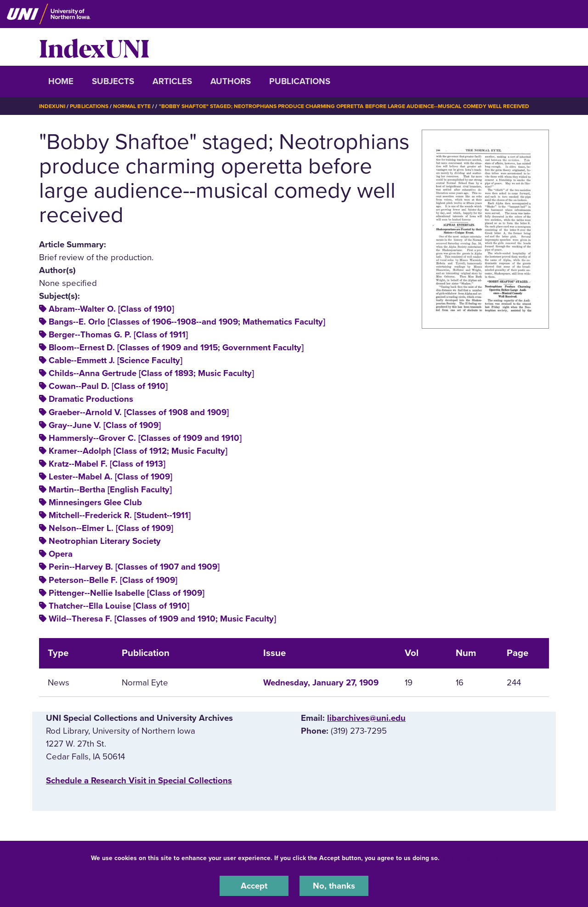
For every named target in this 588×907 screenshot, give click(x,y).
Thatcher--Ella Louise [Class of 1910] (119, 606)
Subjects (113, 81)
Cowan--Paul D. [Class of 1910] (108, 386)
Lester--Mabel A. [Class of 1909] (110, 477)
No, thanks (334, 886)
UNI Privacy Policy (470, 858)
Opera (61, 554)
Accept (254, 886)
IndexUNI (94, 47)
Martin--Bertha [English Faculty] (110, 490)
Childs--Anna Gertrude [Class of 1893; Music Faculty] (151, 373)
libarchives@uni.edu (366, 718)
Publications (300, 81)
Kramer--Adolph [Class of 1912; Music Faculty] (138, 451)
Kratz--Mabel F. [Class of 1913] (107, 464)
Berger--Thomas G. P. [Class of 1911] (118, 335)
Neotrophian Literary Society (105, 541)
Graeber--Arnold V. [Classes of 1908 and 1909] (139, 412)
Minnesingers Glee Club (95, 502)
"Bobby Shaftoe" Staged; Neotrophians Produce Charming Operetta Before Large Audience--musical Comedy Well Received (344, 106)
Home (61, 81)
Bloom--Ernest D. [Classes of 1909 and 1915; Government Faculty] (176, 348)
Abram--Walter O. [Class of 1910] (111, 309)
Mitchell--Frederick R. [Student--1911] (120, 515)
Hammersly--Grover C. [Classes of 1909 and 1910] (145, 438)
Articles (172, 81)
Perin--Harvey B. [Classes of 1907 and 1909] (134, 567)
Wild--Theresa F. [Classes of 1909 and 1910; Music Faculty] (162, 619)
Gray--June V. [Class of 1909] (105, 425)
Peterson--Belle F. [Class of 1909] (113, 580)
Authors (231, 81)
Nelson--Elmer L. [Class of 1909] (111, 528)
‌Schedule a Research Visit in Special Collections (139, 781)
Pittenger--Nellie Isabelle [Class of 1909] (127, 593)
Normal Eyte (132, 106)
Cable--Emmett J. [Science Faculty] (116, 360)
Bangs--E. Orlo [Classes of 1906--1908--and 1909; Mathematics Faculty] (187, 322)
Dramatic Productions (91, 399)
